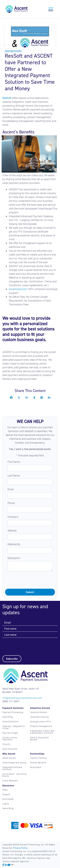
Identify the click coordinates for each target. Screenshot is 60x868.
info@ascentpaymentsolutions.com (22, 698)
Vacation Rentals (39, 712)
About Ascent (9, 758)
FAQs (5, 790)
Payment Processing (13, 712)
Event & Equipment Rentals (39, 738)
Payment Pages (10, 733)
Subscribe (12, 659)
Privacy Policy (20, 848)
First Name (14, 462)
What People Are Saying (14, 763)
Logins (6, 804)
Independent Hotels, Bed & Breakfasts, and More (42, 732)
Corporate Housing (39, 717)
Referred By (14, 544)
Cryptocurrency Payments (10, 738)
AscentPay (8, 717)
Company (13, 517)
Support (6, 794)
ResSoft (7, 98)
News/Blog (8, 808)
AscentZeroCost (18, 289)
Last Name (14, 475)
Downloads (8, 799)
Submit (30, 592)
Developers (36, 767)
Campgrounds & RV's (40, 721)
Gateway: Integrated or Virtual (14, 727)
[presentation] (29, 580)
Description (14, 558)
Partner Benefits (38, 763)
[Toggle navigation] (51, 9)
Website (12, 530)
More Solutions (10, 749)
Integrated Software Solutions (12, 768)
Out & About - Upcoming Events (14, 775)
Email (11, 489)
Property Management (41, 726)
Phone (11, 503)
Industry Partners (39, 758)
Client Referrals (10, 781)
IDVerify (6, 744)
